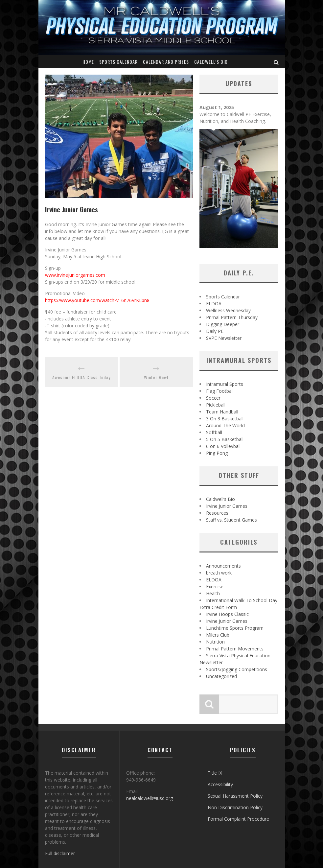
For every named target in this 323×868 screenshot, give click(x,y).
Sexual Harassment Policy (235, 796)
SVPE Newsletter (224, 338)
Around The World (225, 425)
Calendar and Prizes (166, 62)
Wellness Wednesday (228, 310)
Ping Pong (217, 453)
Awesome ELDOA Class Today (81, 377)
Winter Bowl (156, 377)
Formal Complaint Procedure (238, 819)
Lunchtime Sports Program (235, 628)
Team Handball (222, 412)
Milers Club (218, 635)
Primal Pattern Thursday (232, 317)
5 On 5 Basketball (225, 439)
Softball (214, 432)
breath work (219, 573)
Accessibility (220, 784)
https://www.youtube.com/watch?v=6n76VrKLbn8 (97, 300)
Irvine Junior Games (227, 506)
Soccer (213, 398)
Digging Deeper (223, 324)
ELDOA (214, 304)
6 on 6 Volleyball (223, 446)
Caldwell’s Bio (211, 62)
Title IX (215, 773)
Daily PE (215, 331)
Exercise (215, 586)
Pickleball (216, 405)
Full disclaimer (60, 853)
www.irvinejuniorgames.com (75, 275)
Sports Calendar (118, 62)
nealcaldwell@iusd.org (150, 798)
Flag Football (220, 391)
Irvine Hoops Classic (227, 614)
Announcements (223, 566)
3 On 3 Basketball (225, 419)
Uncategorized (221, 676)
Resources (217, 513)
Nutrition (215, 642)
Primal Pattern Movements (235, 649)
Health (213, 593)
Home (88, 62)
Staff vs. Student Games (231, 520)
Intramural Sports (225, 384)
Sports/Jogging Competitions (237, 669)
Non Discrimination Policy (235, 807)
